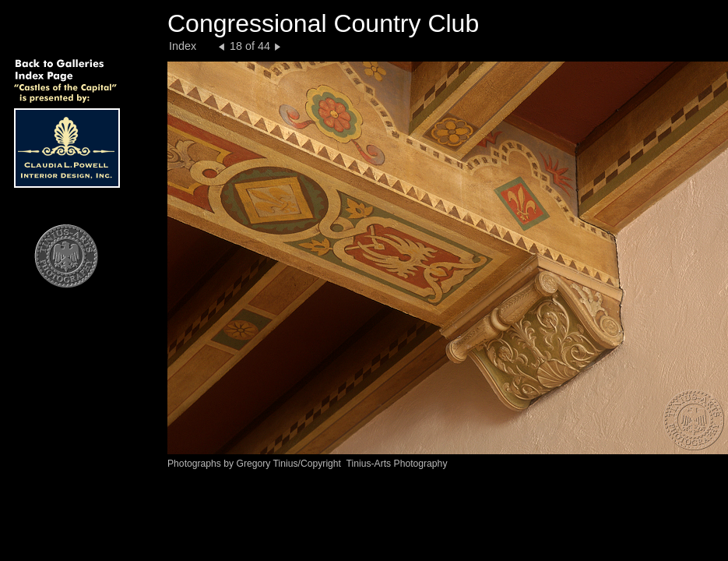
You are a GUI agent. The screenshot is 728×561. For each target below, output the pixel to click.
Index (183, 46)
